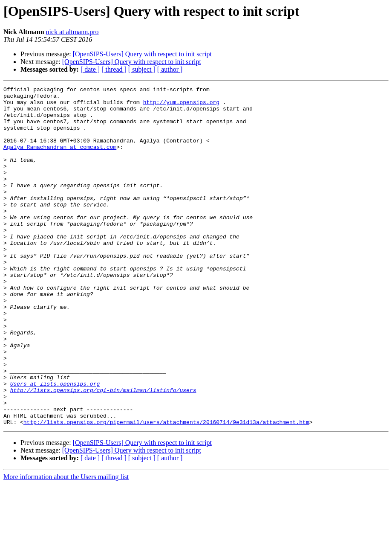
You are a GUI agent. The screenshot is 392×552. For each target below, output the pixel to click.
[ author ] (170, 69)
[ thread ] (114, 69)
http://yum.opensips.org (181, 106)
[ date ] (90, 69)
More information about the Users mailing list (66, 545)
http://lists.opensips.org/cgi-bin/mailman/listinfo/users (103, 451)
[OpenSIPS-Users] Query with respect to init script (142, 54)
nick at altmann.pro (72, 32)
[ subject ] (142, 69)
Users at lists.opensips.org (55, 444)
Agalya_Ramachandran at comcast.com (60, 160)
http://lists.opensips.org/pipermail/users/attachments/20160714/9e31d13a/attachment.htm (166, 490)
